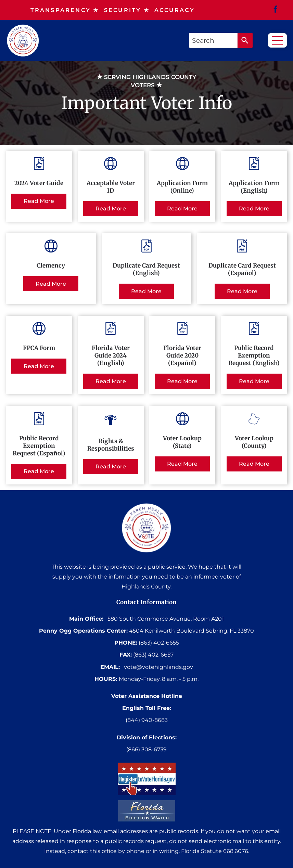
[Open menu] (277, 40)
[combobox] (213, 40)
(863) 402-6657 (153, 655)
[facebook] (276, 10)
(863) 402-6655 (159, 643)
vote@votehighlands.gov (158, 667)
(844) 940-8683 (147, 720)
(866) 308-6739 (146, 749)
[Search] (245, 40)
